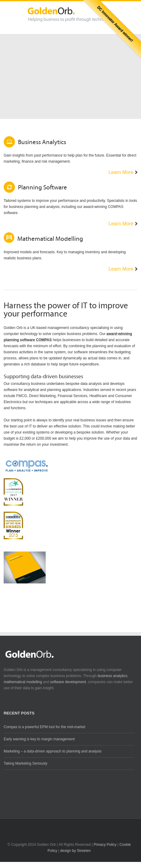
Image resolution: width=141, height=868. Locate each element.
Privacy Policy (105, 845)
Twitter (59, 827)
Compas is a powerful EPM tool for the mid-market (44, 727)
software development (68, 682)
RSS (81, 826)
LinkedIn (70, 826)
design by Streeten (76, 851)
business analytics (113, 676)
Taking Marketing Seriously (25, 763)
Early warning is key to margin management (39, 739)
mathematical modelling (23, 682)
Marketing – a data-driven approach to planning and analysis (53, 751)
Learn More (121, 172)
